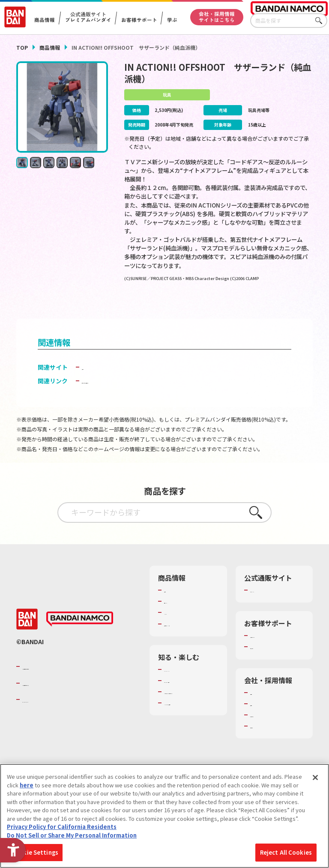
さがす (321, 21)
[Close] (315, 778)
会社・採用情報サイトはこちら (217, 17)
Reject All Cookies (286, 852)
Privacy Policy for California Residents (62, 827)
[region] (164, 816)
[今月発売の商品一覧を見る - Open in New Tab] (267, 307)
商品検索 (175, 603)
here (27, 785)
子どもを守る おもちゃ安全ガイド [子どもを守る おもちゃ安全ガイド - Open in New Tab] (127, 394)
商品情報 (50, 47)
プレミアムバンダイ (275, 603)
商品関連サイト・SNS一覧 (186, 640)
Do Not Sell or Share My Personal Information (72, 835)
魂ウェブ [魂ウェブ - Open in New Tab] (94, 380)
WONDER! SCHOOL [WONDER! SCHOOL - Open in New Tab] (188, 690)
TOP (22, 47)
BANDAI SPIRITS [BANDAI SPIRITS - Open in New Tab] (48, 720)
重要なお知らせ (270, 667)
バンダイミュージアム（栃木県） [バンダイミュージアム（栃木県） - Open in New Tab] (189, 751)
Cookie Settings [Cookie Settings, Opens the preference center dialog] (35, 852)
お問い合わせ (267, 747)
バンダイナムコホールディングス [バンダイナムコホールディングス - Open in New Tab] (74, 704)
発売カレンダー (184, 614)
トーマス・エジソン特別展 (189, 705)
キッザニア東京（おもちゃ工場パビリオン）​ (189, 728)
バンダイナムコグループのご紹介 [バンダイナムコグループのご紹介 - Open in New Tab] (74, 687)
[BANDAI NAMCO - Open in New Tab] (80, 640)
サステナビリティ (272, 735)
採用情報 (261, 724)
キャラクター (181, 625)
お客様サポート (139, 20)
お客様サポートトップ (275, 652)
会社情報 (261, 713)
